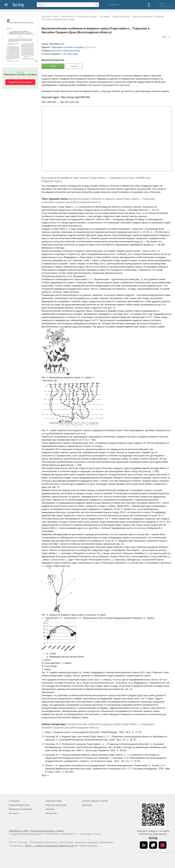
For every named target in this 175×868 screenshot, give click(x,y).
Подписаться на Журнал (20, 82)
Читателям (51, 813)
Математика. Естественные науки (79, 17)
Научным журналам (56, 805)
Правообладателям (19, 805)
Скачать (74, 66)
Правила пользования (20, 809)
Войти (163, 4)
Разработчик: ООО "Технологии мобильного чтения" (36, 831)
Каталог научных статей (95, 801)
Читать (53, 66)
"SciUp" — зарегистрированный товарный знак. (49, 846)
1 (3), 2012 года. (70, 54)
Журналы (87, 805)
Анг (169, 37)
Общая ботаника (121, 17)
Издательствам (54, 801)
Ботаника (104, 17)
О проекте (14, 801)
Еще (44, 775)
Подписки (114, 5)
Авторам (50, 809)
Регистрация (166, 6)
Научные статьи (50, 17)
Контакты (14, 813)
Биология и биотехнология (66, 51)
